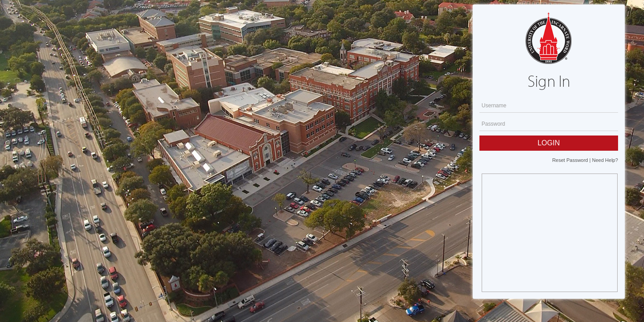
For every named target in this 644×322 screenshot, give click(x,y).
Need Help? (605, 160)
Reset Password (570, 160)
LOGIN (549, 143)
